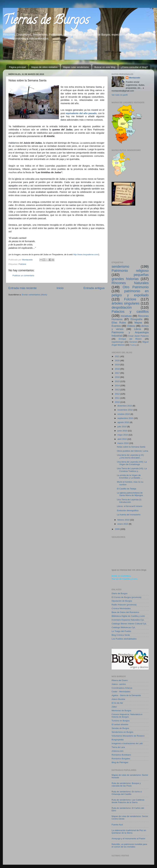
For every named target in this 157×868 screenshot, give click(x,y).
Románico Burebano (121, 755)
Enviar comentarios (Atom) (35, 295)
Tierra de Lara (118, 747)
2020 (118, 361)
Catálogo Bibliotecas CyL (124, 627)
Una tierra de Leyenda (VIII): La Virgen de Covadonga (132, 463)
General (133, 342)
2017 (118, 373)
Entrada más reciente (23, 288)
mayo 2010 (123, 435)
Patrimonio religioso (130, 271)
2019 (118, 365)
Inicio (60, 288)
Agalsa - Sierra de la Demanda (126, 695)
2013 (118, 390)
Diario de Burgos (120, 593)
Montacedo (135, 78)
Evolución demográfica (128, 510)
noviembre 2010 (125, 410)
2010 (118, 402)
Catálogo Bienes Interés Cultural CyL (129, 624)
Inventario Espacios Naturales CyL (128, 620)
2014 (118, 385)
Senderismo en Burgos (122, 732)
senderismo (120, 266)
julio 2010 (122, 427)
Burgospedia (118, 740)
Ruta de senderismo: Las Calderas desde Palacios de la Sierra (128, 801)
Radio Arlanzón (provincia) (124, 605)
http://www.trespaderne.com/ (86, 255)
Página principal (17, 67)
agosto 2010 (124, 422)
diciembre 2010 (125, 406)
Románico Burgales (121, 759)
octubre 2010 (124, 414)
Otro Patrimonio (136, 287)
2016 (118, 377)
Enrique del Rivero (130, 339)
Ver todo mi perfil (120, 95)
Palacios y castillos (130, 312)
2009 (118, 529)
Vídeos (131, 326)
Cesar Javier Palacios (138, 336)
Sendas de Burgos (120, 728)
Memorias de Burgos (121, 711)
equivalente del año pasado (81, 113)
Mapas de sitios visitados (44, 67)
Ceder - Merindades (121, 692)
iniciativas (126, 316)
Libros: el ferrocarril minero (130, 506)
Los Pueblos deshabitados (124, 639)
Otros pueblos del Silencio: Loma (133, 451)
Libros (138, 329)
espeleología (118, 342)
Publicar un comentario (23, 276)
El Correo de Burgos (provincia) (126, 597)
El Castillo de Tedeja (127, 489)
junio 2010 (123, 431)
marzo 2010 (123, 443)
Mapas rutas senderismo (76, 67)
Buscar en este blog (105, 67)
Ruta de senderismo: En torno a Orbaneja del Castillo (127, 793)
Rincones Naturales (130, 283)
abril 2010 (122, 439)
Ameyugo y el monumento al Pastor (128, 839)
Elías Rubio (119, 323)
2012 (118, 394)
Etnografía (136, 319)
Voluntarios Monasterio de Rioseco (128, 736)
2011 (118, 398)
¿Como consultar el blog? (134, 67)
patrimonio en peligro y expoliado (130, 293)
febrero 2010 (124, 520)
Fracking (133, 345)
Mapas (138, 323)
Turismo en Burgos (121, 721)
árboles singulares (126, 303)
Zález (114, 707)
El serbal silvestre (120, 724)
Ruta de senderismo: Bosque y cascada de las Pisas (126, 784)
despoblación (122, 307)
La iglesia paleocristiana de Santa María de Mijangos (130, 494)
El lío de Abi (117, 703)
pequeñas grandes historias (130, 277)
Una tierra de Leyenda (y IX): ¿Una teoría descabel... (131, 456)
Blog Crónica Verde (121, 635)
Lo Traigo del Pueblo (121, 631)
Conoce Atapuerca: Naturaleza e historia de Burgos (127, 716)
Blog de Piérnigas (120, 762)
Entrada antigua (94, 288)
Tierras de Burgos (46, 21)
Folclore (22, 264)
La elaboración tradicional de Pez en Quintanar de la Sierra (129, 832)
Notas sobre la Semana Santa (131, 447)
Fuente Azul (117, 825)
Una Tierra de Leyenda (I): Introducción (129, 501)
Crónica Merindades (121, 608)
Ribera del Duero (120, 680)
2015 (118, 381)
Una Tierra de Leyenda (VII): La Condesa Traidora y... (132, 470)
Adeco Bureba (118, 699)
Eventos (116, 326)
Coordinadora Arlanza (122, 688)
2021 (118, 356)
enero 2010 (123, 524)
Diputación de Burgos (122, 601)
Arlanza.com (118, 751)
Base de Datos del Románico (125, 612)
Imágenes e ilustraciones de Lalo (127, 743)
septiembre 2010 (126, 418)
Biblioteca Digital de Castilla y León (128, 616)
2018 (118, 369)
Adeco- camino (119, 684)
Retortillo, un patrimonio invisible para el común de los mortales (129, 845)
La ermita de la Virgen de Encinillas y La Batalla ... (130, 477)
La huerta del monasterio (129, 515)
